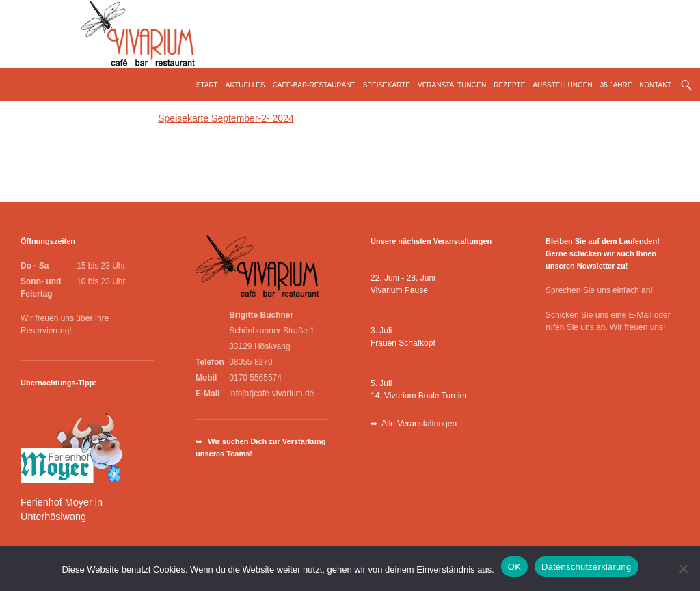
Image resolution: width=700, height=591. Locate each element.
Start (207, 85)
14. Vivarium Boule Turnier (419, 396)
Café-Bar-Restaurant (314, 85)
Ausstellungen (562, 85)
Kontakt (656, 85)
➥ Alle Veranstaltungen (414, 424)
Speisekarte (387, 85)
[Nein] (683, 568)
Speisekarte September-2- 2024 (226, 118)
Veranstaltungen (452, 85)
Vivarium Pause (399, 290)
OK (514, 567)
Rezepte (509, 85)
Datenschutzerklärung (586, 567)
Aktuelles (245, 85)
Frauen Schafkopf (403, 343)
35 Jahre (616, 85)
